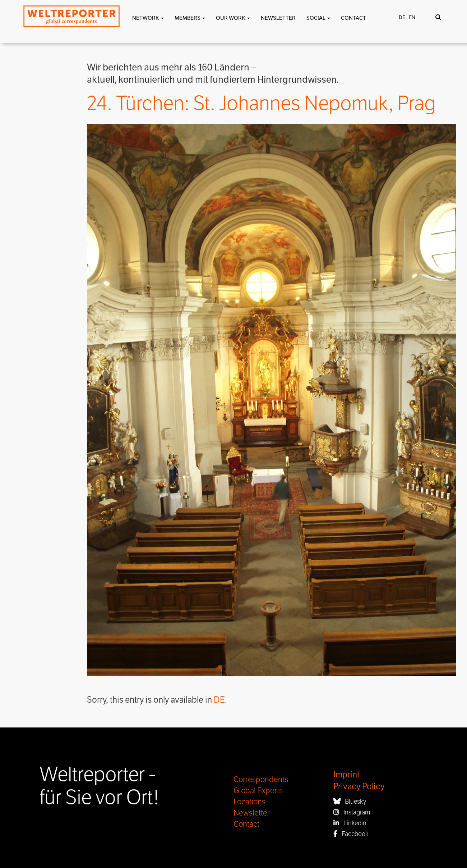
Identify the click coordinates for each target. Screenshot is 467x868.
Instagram (352, 812)
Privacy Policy (359, 787)
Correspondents (261, 780)
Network (148, 18)
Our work (233, 18)
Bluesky (350, 802)
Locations (249, 802)
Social (318, 18)
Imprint (346, 775)
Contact (353, 18)
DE (219, 700)
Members (190, 18)
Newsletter (278, 18)
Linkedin (350, 823)
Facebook (351, 834)
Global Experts (258, 791)
